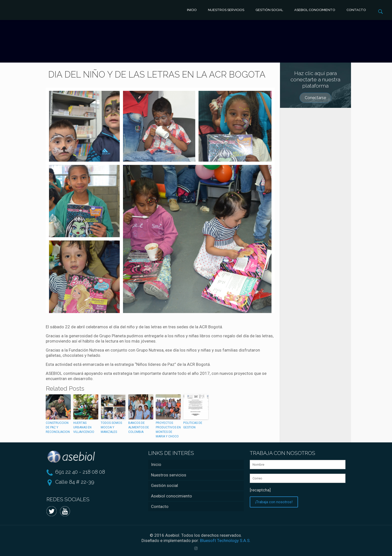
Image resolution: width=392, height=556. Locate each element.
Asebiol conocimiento (171, 496)
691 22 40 (66, 472)
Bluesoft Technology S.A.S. (225, 540)
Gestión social (164, 485)
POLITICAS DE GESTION (193, 425)
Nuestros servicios (169, 475)
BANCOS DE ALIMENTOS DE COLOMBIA (139, 427)
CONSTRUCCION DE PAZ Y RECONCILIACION (58, 427)
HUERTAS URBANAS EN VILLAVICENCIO (84, 427)
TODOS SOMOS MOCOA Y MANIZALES (111, 427)
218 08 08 (94, 472)
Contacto (160, 506)
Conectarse (315, 98)
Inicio (156, 464)
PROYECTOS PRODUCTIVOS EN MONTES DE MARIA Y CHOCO (168, 430)
